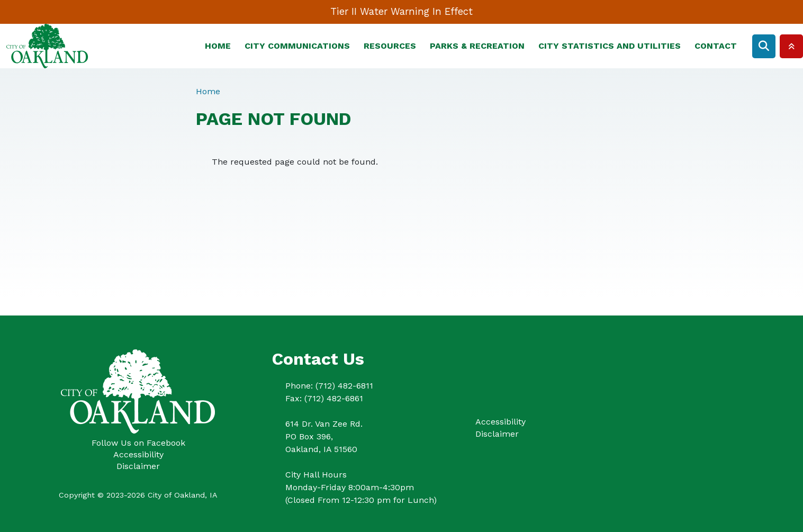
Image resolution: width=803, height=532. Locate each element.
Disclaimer (138, 466)
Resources (390, 46)
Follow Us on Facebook (138, 443)
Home (218, 46)
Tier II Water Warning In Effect (401, 11)
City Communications (297, 46)
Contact (716, 46)
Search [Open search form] (764, 46)
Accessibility (138, 454)
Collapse (791, 46)
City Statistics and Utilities (610, 46)
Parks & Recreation (477, 46)
